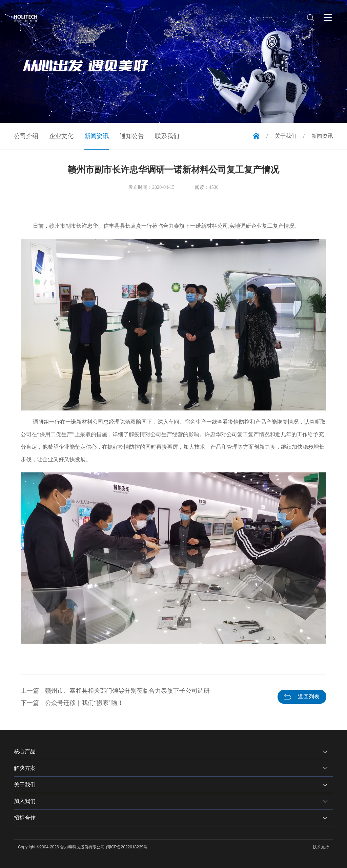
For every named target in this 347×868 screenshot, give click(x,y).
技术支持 (321, 847)
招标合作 (25, 818)
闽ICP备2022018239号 (127, 847)
